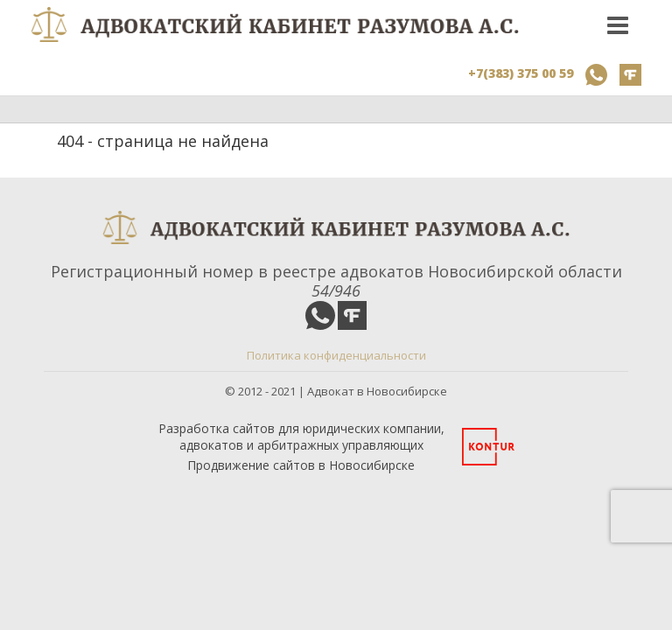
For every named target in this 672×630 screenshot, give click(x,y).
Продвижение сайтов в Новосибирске (301, 465)
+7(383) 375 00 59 (521, 73)
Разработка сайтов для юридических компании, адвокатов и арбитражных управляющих (301, 437)
